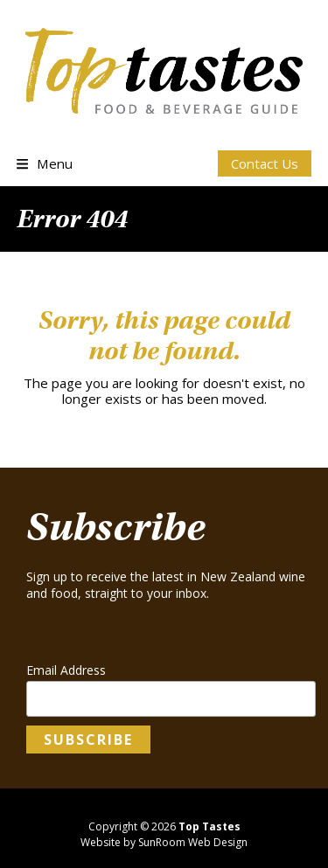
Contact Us (265, 163)
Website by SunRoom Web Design (164, 842)
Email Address (66, 670)
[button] (45, 163)
